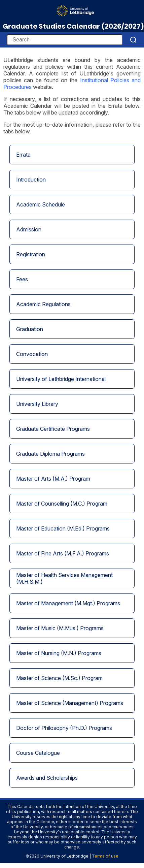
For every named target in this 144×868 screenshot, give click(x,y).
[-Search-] (65, 40)
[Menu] (133, 8)
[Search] (133, 40)
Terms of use (105, 856)
